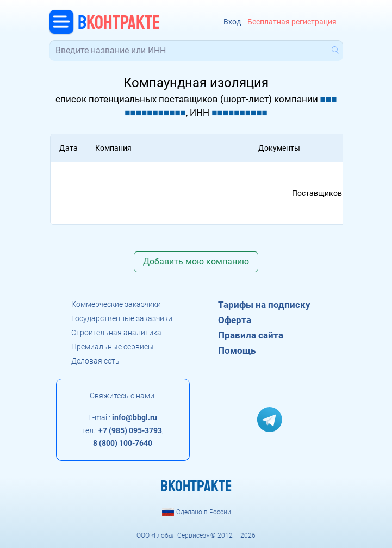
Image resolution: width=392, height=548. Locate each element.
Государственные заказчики (122, 318)
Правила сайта (251, 335)
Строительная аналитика (116, 333)
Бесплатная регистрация (292, 22)
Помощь (237, 350)
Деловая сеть (95, 361)
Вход (232, 22)
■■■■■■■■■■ (239, 113)
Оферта (235, 320)
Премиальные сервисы (113, 347)
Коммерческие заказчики (116, 304)
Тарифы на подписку (264, 305)
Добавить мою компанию (196, 261)
